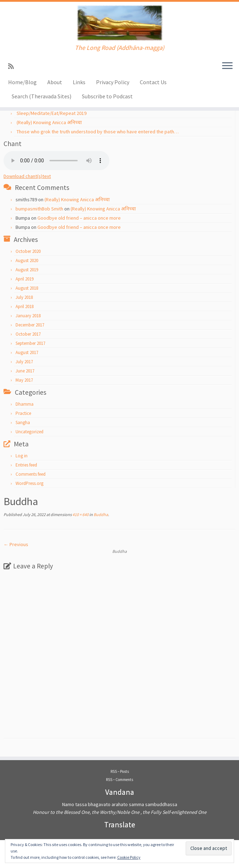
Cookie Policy (129, 857)
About (55, 82)
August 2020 (27, 261)
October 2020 (28, 251)
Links (79, 82)
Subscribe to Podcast (107, 96)
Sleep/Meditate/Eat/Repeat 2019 (52, 113)
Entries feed (26, 465)
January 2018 (28, 316)
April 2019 (25, 279)
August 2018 (27, 288)
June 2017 (25, 371)
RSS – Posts (120, 771)
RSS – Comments (119, 780)
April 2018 (25, 306)
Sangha (23, 423)
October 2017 (28, 334)
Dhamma (25, 404)
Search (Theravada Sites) (41, 96)
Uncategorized (29, 432)
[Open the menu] (227, 66)
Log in (22, 456)
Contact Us (153, 82)
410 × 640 (80, 514)
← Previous (16, 544)
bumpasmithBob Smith (39, 209)
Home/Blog (22, 82)
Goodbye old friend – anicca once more (79, 218)
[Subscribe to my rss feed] (13, 66)
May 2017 (24, 380)
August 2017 (27, 352)
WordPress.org (29, 483)
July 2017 (24, 362)
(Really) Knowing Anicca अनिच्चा (49, 122)
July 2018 (24, 297)
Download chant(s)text (27, 176)
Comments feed (31, 474)
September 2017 (30, 343)
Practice (23, 413)
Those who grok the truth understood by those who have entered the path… (98, 132)
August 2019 (27, 270)
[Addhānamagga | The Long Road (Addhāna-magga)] (119, 23)
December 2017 (30, 325)
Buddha (100, 514)
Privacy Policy (113, 82)
